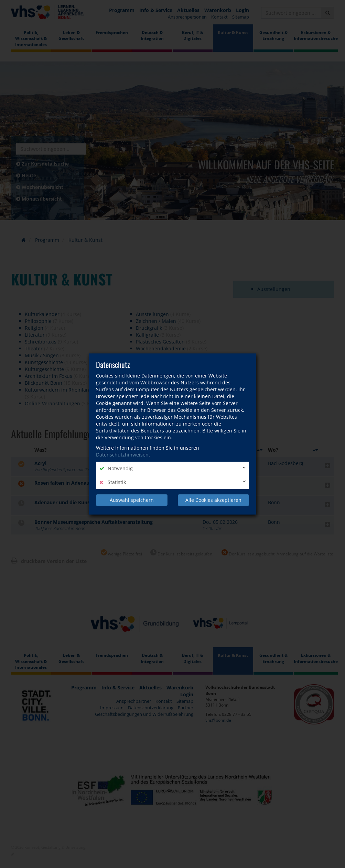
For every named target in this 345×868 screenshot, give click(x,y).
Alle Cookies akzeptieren (213, 500)
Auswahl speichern (132, 500)
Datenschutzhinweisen (122, 455)
